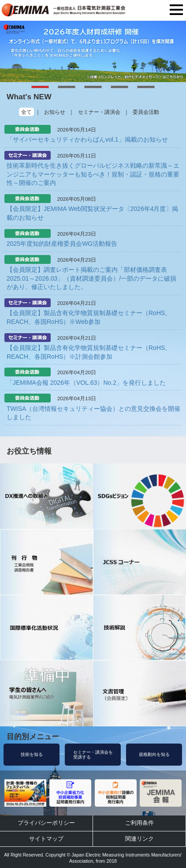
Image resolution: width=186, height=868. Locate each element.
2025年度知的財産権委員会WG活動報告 (62, 244)
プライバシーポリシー (46, 823)
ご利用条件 (139, 823)
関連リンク (139, 839)
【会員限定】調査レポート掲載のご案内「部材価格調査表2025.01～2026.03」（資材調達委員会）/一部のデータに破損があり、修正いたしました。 (91, 278)
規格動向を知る (154, 754)
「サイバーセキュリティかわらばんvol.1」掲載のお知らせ (87, 139)
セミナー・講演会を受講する (93, 755)
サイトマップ (46, 839)
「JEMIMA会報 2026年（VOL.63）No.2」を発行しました (86, 383)
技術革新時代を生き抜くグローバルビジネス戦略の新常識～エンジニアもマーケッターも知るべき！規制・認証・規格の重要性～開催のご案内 (93, 174)
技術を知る (32, 754)
